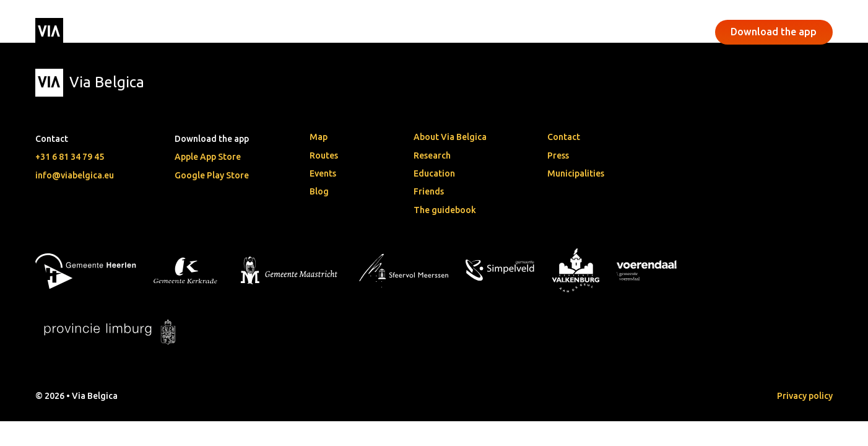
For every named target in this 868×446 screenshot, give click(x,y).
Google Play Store (212, 175)
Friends (429, 191)
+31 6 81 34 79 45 (70, 157)
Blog (319, 191)
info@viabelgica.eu (75, 175)
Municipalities (576, 173)
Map (319, 137)
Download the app (774, 32)
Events (341, 32)
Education (434, 173)
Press (558, 155)
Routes (324, 155)
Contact (564, 137)
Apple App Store (208, 157)
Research (432, 155)
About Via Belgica (450, 137)
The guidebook (445, 210)
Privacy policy (805, 396)
